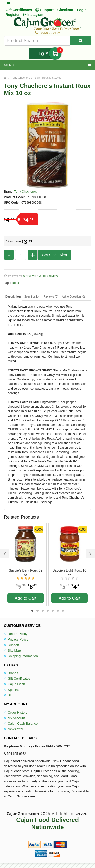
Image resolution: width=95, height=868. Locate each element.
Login (82, 10)
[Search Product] (81, 41)
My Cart (55, 53)
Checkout (65, 10)
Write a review (48, 276)
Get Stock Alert (54, 255)
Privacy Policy (16, 639)
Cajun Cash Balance (21, 724)
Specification (32, 296)
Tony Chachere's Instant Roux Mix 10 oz (36, 78)
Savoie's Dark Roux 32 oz (26, 573)
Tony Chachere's (26, 192)
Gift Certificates (19, 10)
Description (13, 296)
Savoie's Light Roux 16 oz (70, 573)
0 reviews (30, 276)
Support (12, 645)
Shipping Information (21, 656)
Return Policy (16, 634)
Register (13, 15)
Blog (9, 695)
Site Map (12, 650)
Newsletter (14, 729)
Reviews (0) (51, 296)
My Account (14, 718)
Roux (15, 283)
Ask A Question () (73, 296)
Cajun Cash (14, 684)
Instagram (34, 15)
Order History (16, 712)
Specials (12, 690)
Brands (11, 673)
